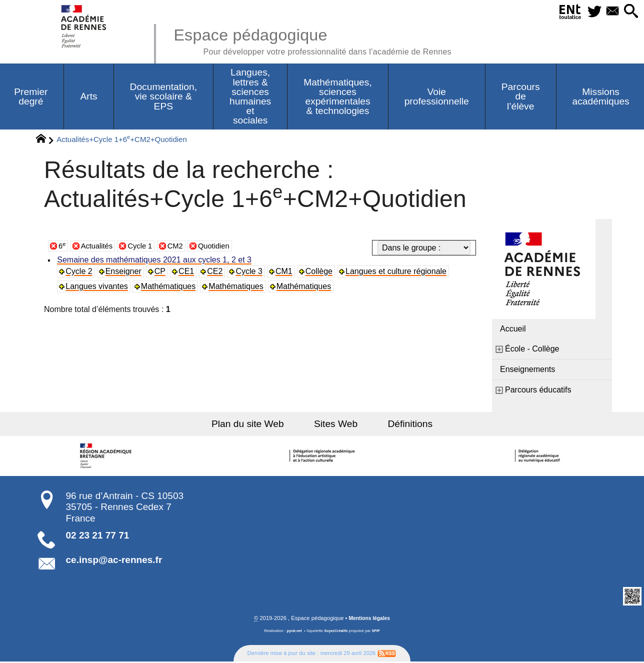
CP (161, 272)
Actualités (99, 247)
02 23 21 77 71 (98, 536)
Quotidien (223, 247)
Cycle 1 (145, 247)
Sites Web (336, 425)
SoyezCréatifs (336, 632)
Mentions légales (369, 619)
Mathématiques (169, 287)
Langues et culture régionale (398, 272)
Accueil (513, 330)
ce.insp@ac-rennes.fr (114, 561)
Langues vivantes (98, 287)
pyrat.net (293, 632)
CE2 (217, 272)
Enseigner (124, 272)
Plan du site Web (256, 425)
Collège (321, 272)
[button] (630, 12)
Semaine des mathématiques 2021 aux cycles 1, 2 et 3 (155, 261)
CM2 (182, 247)
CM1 (286, 272)
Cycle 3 (251, 272)
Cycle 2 (80, 272)
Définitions (402, 425)
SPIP (377, 632)
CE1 (188, 272)
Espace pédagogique (325, 40)
